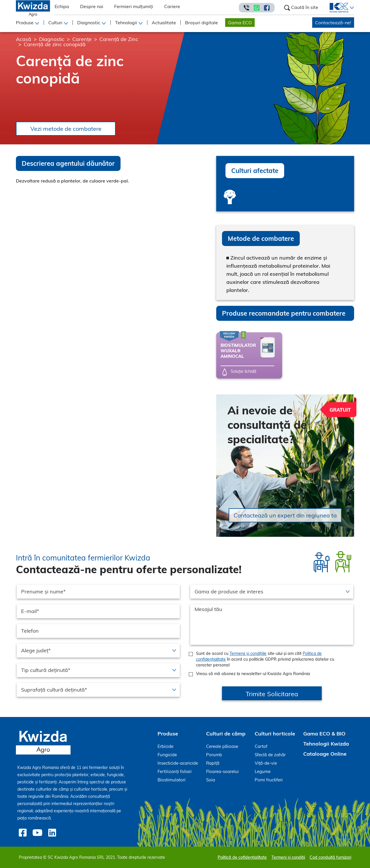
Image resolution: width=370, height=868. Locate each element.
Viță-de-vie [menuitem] (266, 763)
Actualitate (164, 23)
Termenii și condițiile (248, 653)
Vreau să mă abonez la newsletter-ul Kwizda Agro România (253, 674)
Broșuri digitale (201, 23)
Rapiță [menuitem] (213, 763)
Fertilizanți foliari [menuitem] (175, 771)
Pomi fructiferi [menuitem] (269, 780)
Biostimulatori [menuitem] (172, 780)
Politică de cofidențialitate (242, 857)
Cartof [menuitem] (261, 746)
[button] (351, 8)
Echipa (62, 6)
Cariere (172, 6)
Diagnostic (52, 39)
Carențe (82, 39)
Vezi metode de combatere (66, 129)
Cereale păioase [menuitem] (222, 746)
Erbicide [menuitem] (165, 746)
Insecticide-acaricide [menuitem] (178, 763)
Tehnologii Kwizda (326, 744)
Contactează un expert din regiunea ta (285, 515)
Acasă (24, 39)
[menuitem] (335, 8)
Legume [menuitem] (263, 771)
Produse (168, 734)
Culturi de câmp (226, 734)
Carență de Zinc (119, 39)
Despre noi (92, 6)
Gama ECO (240, 23)
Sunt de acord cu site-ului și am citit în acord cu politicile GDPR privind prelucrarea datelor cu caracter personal (265, 659)
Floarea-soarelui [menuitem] (222, 771)
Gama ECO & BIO (324, 734)
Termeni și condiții (288, 857)
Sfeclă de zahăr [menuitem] (270, 755)
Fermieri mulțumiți (134, 6)
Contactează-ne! (333, 23)
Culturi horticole (275, 734)
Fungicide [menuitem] (167, 755)
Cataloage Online (325, 754)
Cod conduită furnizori (330, 857)
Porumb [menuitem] (214, 755)
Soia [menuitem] (211, 780)
